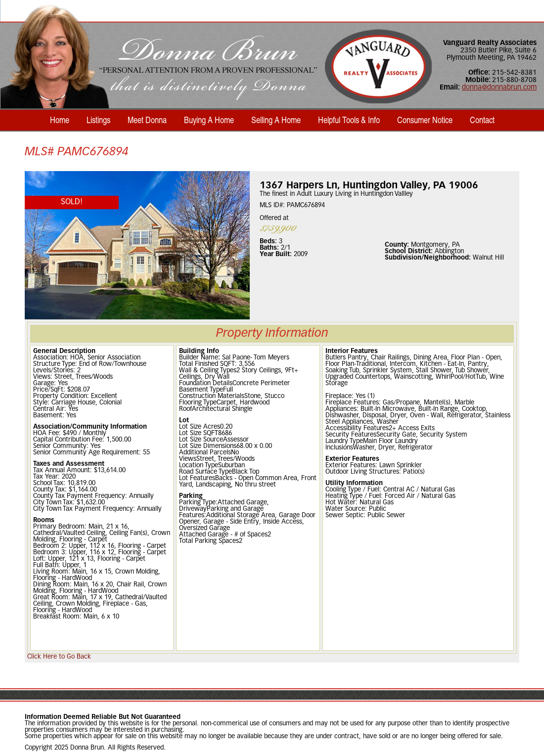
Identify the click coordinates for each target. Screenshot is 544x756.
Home (60, 120)
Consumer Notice (425, 120)
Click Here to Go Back (59, 657)
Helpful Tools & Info (349, 120)
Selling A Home (276, 120)
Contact (482, 120)
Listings (98, 120)
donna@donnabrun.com (499, 88)
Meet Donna (147, 120)
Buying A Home (209, 120)
